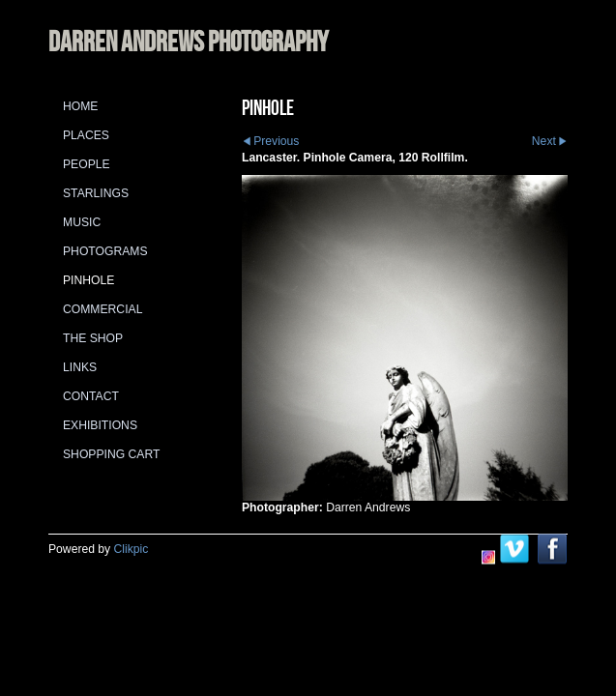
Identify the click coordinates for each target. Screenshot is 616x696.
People (87, 164)
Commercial (103, 309)
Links (80, 367)
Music (82, 222)
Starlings (96, 193)
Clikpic (132, 549)
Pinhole (88, 280)
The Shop (93, 338)
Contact (91, 396)
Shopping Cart (111, 454)
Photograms (105, 251)
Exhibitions (100, 425)
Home (80, 106)
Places (86, 135)
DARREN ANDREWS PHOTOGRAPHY (188, 41)
